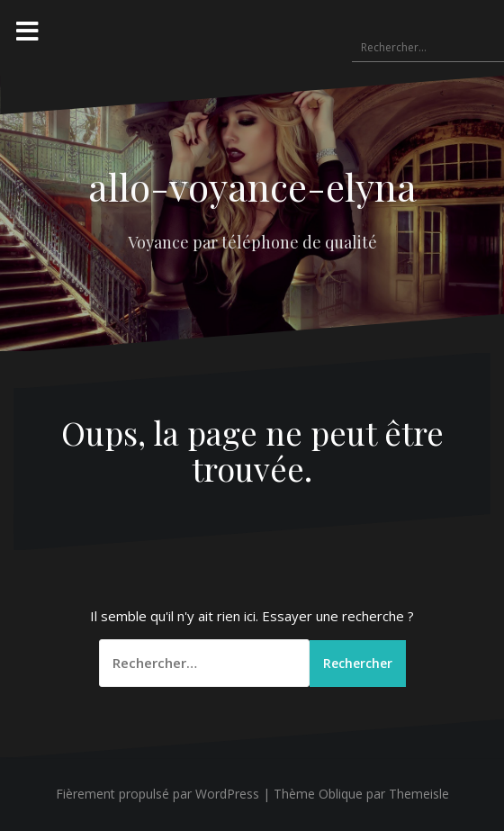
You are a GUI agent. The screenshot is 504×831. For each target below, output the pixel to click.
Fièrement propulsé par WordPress (157, 795)
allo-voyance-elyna (252, 186)
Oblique (341, 795)
